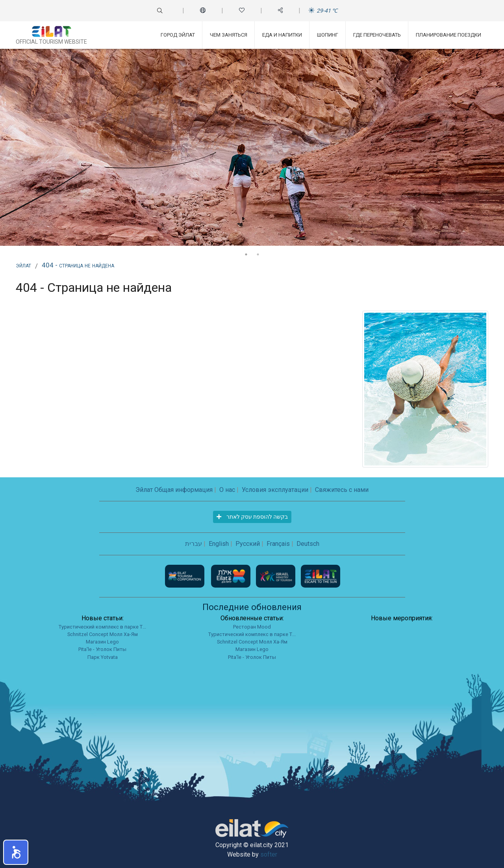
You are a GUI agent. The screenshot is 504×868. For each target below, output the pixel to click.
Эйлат (23, 265)
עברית (194, 544)
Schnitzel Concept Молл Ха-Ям (103, 634)
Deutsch (308, 544)
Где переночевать (377, 35)
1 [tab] (246, 254)
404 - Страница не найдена (78, 265)
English (219, 544)
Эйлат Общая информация (174, 490)
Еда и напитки (282, 35)
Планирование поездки (448, 35)
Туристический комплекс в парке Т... (102, 627)
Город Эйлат (178, 35)
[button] (16, 852)
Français (278, 544)
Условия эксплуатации (275, 490)
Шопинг (328, 35)
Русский (248, 544)
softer (269, 854)
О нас (227, 490)
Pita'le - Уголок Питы (102, 649)
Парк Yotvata (103, 657)
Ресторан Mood (252, 627)
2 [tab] (258, 254)
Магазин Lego (102, 642)
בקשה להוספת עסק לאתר (252, 517)
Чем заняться (229, 35)
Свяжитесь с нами (342, 490)
